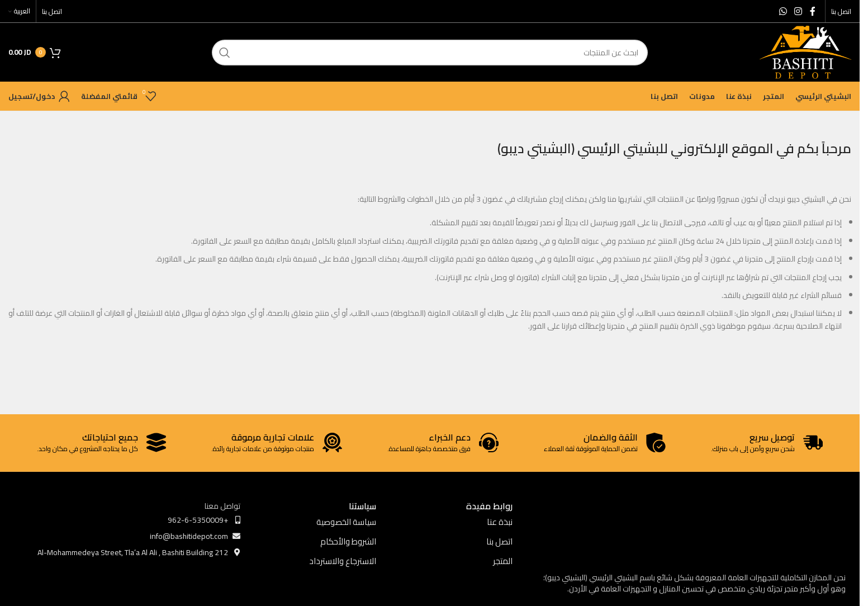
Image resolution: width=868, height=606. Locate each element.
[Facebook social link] (813, 11)
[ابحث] (430, 53)
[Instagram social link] (798, 11)
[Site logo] (805, 51)
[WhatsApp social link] (783, 11)
